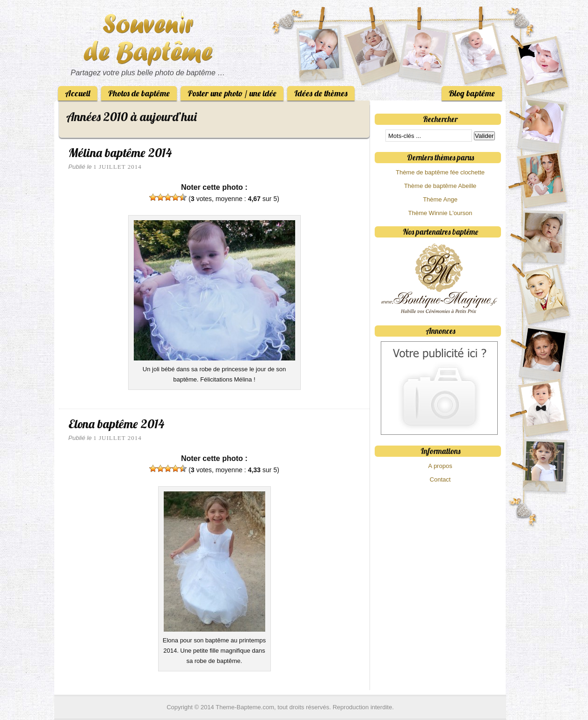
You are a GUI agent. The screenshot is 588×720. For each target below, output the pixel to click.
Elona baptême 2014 (116, 424)
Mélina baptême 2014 (120, 153)
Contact (440, 479)
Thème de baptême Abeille (440, 186)
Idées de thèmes (321, 93)
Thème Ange (440, 199)
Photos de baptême (139, 93)
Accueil (78, 93)
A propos (440, 466)
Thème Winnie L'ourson (440, 213)
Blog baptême (472, 93)
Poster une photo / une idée (232, 93)
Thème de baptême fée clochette (440, 172)
